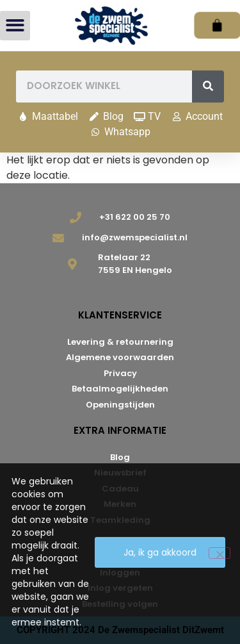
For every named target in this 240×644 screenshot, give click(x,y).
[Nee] (220, 553)
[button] (15, 26)
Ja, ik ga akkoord (160, 552)
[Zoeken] (208, 87)
